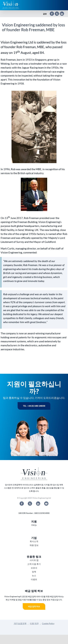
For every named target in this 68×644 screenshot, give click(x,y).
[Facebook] (51, 14)
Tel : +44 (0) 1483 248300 (34, 406)
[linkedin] (38, 504)
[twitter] (30, 504)
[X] (56, 14)
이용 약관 (34, 623)
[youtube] (46, 504)
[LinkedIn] (61, 14)
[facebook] (22, 504)
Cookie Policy (48, 623)
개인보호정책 (20, 623)
